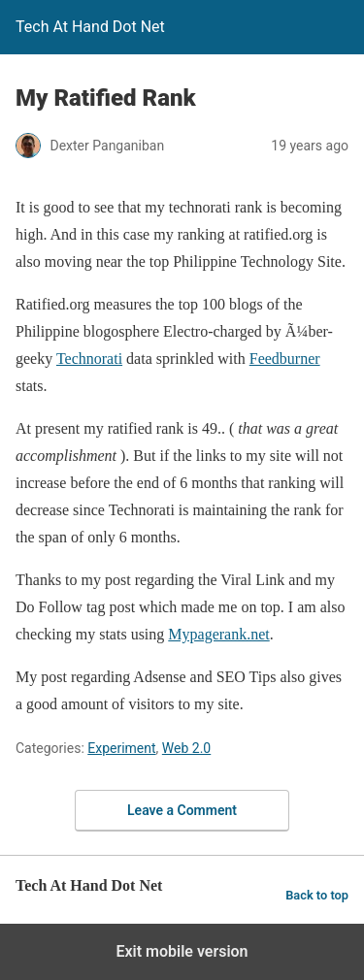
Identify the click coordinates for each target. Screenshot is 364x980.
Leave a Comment (182, 810)
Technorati (89, 359)
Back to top (317, 895)
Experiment (121, 748)
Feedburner (285, 359)
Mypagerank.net (218, 634)
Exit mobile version (182, 951)
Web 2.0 (186, 748)
